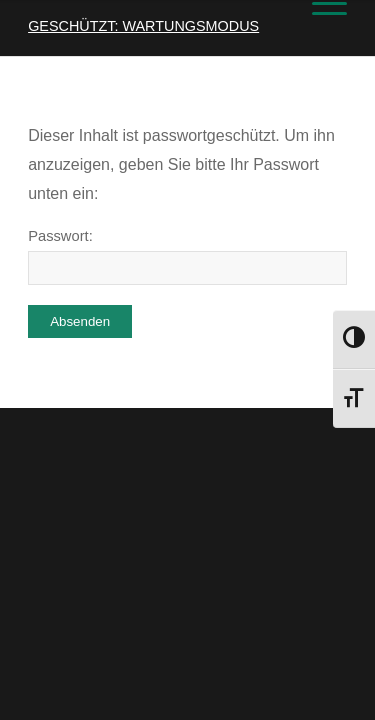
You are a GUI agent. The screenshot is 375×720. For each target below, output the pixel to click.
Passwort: (187, 256)
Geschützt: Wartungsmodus (143, 26)
